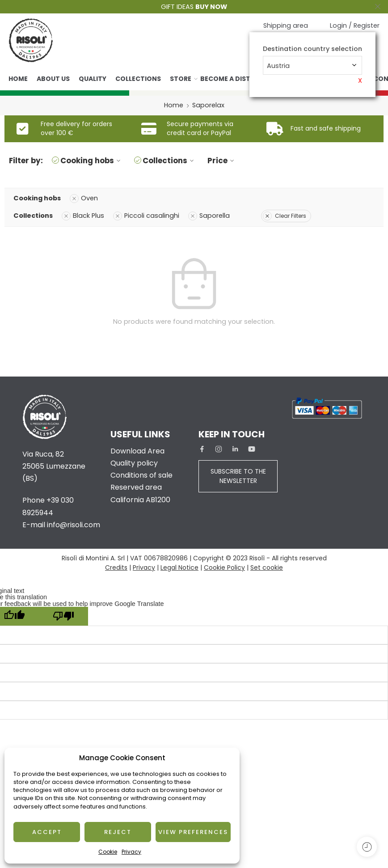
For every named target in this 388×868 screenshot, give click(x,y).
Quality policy (134, 463)
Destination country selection (312, 49)
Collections (138, 79)
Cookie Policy (224, 567)
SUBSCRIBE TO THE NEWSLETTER (238, 476)
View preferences (193, 832)
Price (222, 161)
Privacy (131, 852)
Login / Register (355, 25)
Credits (116, 567)
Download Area (137, 451)
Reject (118, 832)
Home (18, 79)
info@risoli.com (74, 525)
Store (181, 79)
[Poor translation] (63, 616)
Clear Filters (285, 216)
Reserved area (136, 487)
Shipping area (286, 25)
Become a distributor (240, 79)
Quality (93, 79)
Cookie (108, 852)
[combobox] (312, 65)
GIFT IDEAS (194, 7)
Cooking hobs (92, 161)
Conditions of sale (141, 475)
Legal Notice (179, 567)
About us (53, 79)
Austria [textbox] (278, 66)
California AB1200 (140, 500)
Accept (47, 832)
